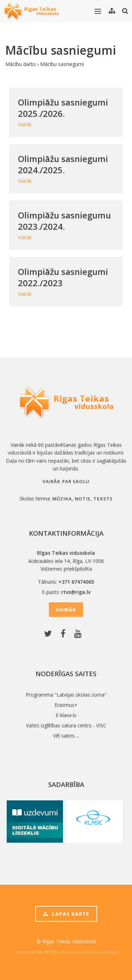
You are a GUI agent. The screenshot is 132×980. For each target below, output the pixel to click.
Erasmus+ (66, 705)
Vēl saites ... (66, 736)
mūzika (62, 499)
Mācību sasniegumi (62, 64)
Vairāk (66, 610)
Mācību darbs (21, 64)
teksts (103, 499)
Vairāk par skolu (66, 482)
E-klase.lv (66, 715)
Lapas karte (66, 914)
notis (83, 499)
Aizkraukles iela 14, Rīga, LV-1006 (66, 561)
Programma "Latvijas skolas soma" (66, 695)
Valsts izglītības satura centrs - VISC (66, 725)
